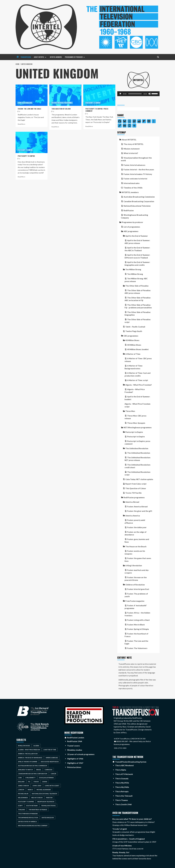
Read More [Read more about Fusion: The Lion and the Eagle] (21, 124)
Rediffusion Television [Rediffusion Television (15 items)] (46, 802)
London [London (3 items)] (21, 790)
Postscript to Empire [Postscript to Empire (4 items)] (26, 802)
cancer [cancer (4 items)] (53, 774)
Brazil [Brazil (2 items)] (39, 770)
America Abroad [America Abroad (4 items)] (52, 758)
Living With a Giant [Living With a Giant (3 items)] (52, 786)
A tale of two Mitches (122, 846)
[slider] (135, 94)
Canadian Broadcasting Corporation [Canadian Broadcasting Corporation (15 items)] (33, 774)
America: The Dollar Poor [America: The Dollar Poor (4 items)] (28, 754)
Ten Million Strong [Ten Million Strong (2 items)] (48, 806)
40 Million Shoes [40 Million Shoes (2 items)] (24, 746)
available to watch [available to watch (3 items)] (25, 770)
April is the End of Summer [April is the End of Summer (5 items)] (28, 762)
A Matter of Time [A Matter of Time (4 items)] (50, 750)
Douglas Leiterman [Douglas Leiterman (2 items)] (46, 778)
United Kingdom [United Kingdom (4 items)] (48, 818)
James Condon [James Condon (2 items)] (23, 786)
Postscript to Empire (26, 156)
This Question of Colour (61, 109)
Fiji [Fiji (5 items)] (29, 782)
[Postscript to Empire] (32, 142)
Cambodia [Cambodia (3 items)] (48, 770)
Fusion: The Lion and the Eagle (29, 109)
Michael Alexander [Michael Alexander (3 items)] (44, 790)
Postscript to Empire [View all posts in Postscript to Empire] (93, 103)
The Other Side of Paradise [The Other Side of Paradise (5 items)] (28, 814)
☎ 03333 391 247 (121, 741)
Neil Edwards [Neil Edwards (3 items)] (23, 798)
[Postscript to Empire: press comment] (99, 95)
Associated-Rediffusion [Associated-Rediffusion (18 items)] (50, 762)
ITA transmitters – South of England (129, 839)
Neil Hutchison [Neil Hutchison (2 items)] (37, 798)
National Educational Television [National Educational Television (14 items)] (44, 794)
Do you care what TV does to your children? (132, 819)
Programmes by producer (77, 58)
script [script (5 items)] (20, 806)
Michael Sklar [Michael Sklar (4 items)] (23, 794)
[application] (138, 94)
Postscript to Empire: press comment (97, 110)
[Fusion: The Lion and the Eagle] (32, 95)
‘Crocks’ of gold (120, 829)
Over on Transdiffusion (125, 813)
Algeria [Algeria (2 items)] (36, 746)
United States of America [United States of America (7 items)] (27, 822)
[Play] (120, 94)
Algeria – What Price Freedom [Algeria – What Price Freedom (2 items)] (29, 750)
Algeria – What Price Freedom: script (138, 405)
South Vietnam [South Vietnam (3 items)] (32, 806)
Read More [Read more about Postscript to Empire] (21, 177)
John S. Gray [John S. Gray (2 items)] (37, 786)
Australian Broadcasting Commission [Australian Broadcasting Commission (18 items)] (33, 766)
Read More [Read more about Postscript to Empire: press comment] (89, 126)
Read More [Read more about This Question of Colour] (55, 127)
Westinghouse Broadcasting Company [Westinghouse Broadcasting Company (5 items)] (33, 826)
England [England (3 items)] (21, 782)
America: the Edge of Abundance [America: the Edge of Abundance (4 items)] (30, 758)
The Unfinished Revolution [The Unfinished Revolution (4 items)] (28, 818)
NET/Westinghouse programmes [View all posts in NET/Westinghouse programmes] (62, 103)
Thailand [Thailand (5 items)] (22, 810)
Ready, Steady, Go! (121, 852)
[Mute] (150, 94)
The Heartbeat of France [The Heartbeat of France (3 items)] (38, 810)
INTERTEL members (56, 57)
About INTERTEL (42, 58)
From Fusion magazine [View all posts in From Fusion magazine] (25, 103)
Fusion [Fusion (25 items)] (36, 782)
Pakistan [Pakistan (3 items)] (49, 798)
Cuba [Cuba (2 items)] (20, 778)
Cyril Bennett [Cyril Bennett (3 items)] (30, 778)
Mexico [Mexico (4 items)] (30, 790)
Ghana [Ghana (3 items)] (45, 782)
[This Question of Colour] (65, 95)
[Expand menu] (46, 57)
